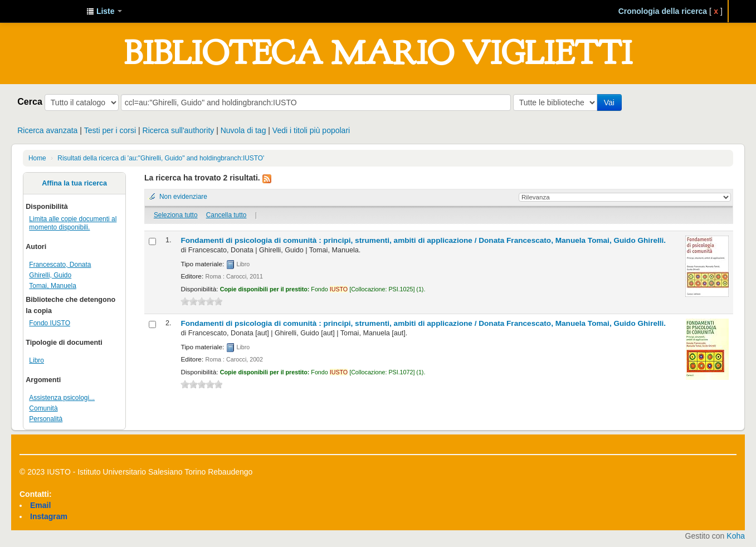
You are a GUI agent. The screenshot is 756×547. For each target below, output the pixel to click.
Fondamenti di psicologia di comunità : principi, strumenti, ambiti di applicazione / (423, 240)
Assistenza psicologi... (62, 398)
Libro (36, 360)
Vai (609, 102)
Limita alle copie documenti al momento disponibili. (73, 223)
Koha (736, 536)
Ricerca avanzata (47, 130)
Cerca (30, 101)
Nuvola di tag (243, 130)
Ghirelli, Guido (50, 275)
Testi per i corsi (110, 130)
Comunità (43, 408)
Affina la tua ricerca (74, 183)
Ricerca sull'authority (179, 130)
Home (37, 158)
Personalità (46, 419)
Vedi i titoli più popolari (311, 130)
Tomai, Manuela (53, 286)
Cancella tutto (226, 215)
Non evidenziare (183, 197)
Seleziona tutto (176, 215)
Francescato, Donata (60, 265)
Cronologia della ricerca (663, 11)
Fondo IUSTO (50, 323)
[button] (104, 11)
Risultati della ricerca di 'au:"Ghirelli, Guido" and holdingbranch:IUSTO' (161, 158)
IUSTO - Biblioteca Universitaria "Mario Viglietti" (50, 11)
